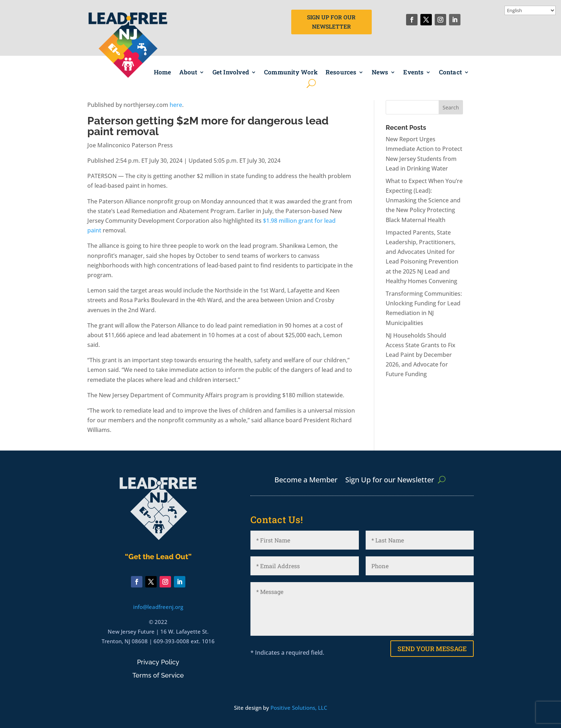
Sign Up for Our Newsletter (331, 22)
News (380, 72)
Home (163, 72)
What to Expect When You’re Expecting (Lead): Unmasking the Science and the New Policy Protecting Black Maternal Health (424, 200)
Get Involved (231, 72)
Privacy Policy (158, 662)
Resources (341, 72)
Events (413, 72)
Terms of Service (158, 675)
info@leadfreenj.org (158, 607)
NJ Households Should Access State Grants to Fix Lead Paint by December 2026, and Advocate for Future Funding (421, 355)
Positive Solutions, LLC (299, 708)
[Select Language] (530, 10)
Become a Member (306, 481)
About (188, 72)
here (176, 105)
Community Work (291, 72)
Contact (450, 72)
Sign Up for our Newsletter (390, 481)
